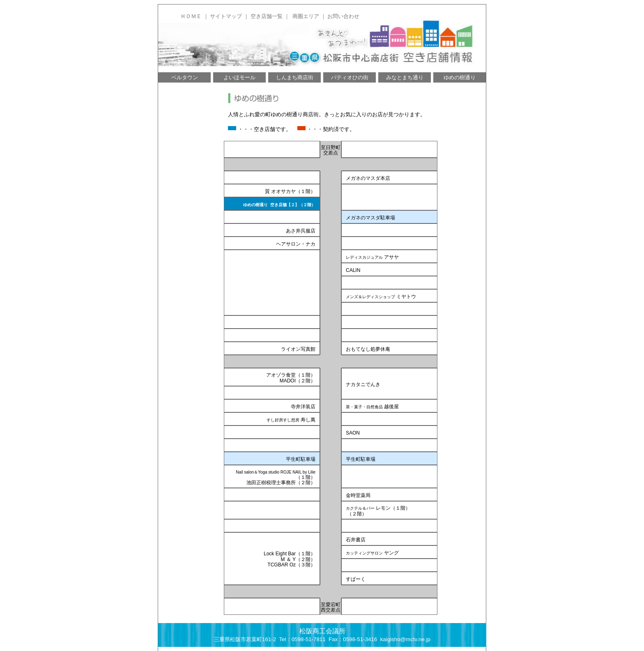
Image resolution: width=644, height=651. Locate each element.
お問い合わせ (343, 16)
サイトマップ (226, 16)
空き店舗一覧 (267, 16)
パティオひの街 (350, 77)
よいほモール (239, 77)
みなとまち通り (405, 77)
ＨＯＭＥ (191, 16)
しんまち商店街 (295, 77)
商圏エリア (306, 16)
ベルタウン (185, 77)
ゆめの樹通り (460, 77)
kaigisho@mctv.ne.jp (405, 639)
